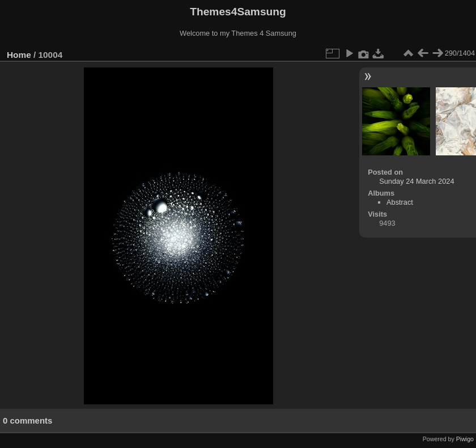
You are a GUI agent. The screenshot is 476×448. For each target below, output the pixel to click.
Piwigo (465, 439)
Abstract (400, 202)
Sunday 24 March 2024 (416, 181)
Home (19, 55)
